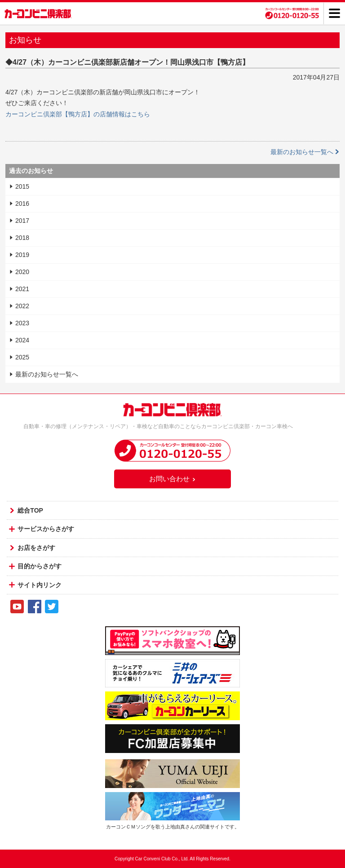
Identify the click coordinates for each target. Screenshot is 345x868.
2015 (22, 186)
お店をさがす (36, 548)
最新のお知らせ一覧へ (305, 152)
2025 (22, 357)
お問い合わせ (172, 479)
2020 (22, 272)
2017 (22, 221)
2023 (22, 323)
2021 (22, 289)
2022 (22, 306)
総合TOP (30, 510)
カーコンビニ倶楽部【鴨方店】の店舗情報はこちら (78, 114)
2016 (22, 204)
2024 (22, 340)
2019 (22, 255)
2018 (22, 238)
